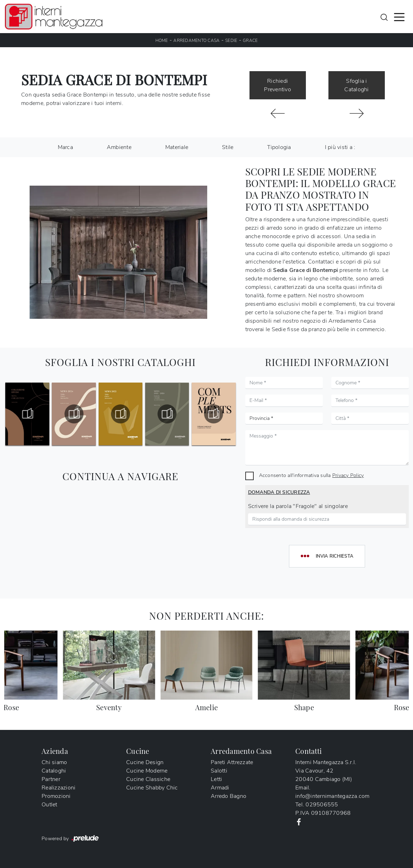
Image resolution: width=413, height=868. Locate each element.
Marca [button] (65, 147)
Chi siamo (54, 762)
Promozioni (56, 796)
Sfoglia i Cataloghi (356, 85)
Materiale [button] (177, 147)
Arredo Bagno (229, 796)
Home (162, 41)
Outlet (50, 805)
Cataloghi (54, 771)
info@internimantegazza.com (332, 796)
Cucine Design (145, 762)
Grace (250, 41)
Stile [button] (228, 147)
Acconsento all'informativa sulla (312, 475)
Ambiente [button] (119, 147)
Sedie (231, 41)
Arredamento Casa (196, 41)
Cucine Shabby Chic (152, 788)
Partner (51, 779)
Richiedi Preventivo (278, 85)
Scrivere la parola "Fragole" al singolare (298, 506)
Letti (216, 779)
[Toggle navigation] (399, 17)
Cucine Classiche (148, 779)
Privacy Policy (348, 475)
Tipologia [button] (279, 147)
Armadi (220, 788)
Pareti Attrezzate (232, 762)
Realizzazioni (58, 788)
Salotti (219, 771)
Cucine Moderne (147, 771)
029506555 (322, 805)
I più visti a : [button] (340, 147)
